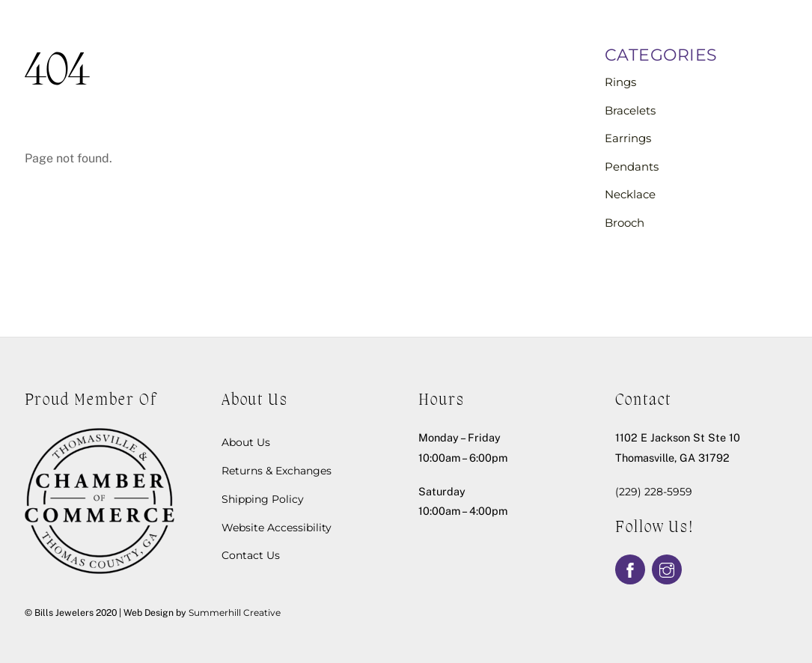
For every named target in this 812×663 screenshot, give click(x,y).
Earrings (628, 138)
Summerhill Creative (235, 612)
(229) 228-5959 (654, 492)
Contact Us (251, 555)
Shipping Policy (263, 499)
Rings (620, 82)
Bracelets (630, 110)
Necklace (630, 194)
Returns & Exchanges (277, 471)
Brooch (625, 223)
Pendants (632, 166)
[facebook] (630, 569)
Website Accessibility (277, 528)
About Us (246, 442)
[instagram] (667, 569)
